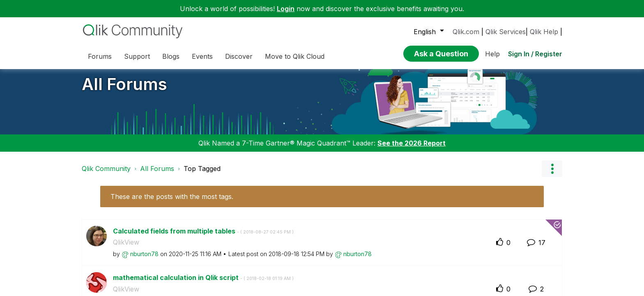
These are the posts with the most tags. (172, 203)
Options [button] (552, 175)
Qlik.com (466, 32)
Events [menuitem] (202, 56)
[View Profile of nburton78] (144, 260)
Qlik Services (506, 32)
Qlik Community (106, 175)
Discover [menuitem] (239, 56)
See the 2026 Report (412, 149)
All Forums (124, 90)
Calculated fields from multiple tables (203, 237)
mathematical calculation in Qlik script (203, 284)
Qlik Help (544, 32)
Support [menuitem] (137, 56)
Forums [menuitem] (100, 56)
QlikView (126, 248)
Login (286, 9)
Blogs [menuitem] (171, 56)
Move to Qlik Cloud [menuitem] (295, 56)
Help (492, 54)
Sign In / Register (535, 54)
